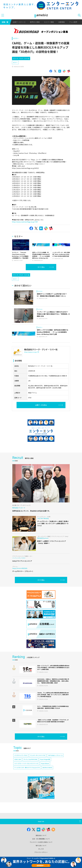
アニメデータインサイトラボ (38, 763)
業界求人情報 (35, 22)
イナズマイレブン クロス (21, 763)
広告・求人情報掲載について (41, 843)
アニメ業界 (73, 22)
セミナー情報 (49, 22)
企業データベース (19, 22)
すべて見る (41, 267)
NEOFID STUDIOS (47, 775)
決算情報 (61, 22)
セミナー (16, 38)
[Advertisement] (25, 275)
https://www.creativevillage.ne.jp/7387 (25, 222)
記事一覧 (5, 22)
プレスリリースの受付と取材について (41, 846)
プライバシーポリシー (41, 856)
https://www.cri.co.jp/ (31, 360)
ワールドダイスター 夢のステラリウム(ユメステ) (27, 775)
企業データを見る (41, 413)
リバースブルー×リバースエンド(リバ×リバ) (26, 771)
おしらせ (41, 853)
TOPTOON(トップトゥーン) (55, 763)
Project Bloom (45, 771)
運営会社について (41, 840)
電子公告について (41, 850)
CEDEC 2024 (18, 767)
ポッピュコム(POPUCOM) (30, 767)
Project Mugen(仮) (45, 767)
